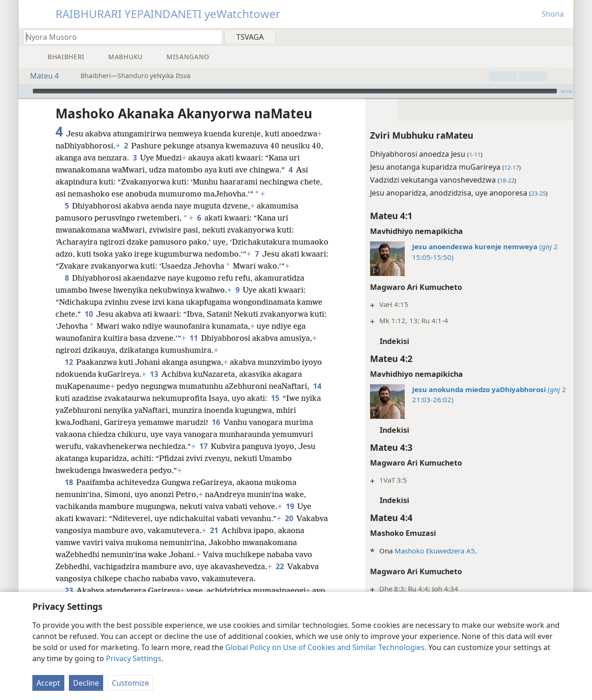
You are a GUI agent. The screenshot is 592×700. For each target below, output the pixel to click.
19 (290, 506)
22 (280, 566)
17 (203, 446)
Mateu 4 (40, 76)
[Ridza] (25, 91)
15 (275, 398)
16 (216, 422)
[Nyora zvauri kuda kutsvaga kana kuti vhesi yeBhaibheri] (118, 37)
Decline (86, 683)
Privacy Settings (134, 658)
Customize (130, 683)
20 (289, 518)
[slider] (295, 91)
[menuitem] (563, 37)
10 (89, 314)
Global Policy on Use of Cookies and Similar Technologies (325, 647)
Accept (48, 683)
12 (69, 362)
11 (194, 338)
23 (69, 590)
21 (214, 530)
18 (69, 482)
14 (317, 386)
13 (154, 374)
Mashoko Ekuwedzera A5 (434, 551)
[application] (296, 91)
